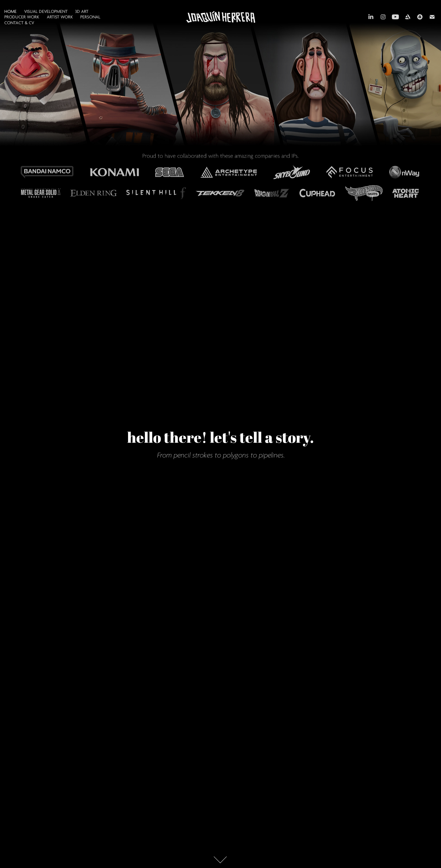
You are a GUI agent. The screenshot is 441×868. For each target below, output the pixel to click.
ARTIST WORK (60, 17)
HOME (10, 11)
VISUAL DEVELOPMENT (46, 11)
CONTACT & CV (19, 23)
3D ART (82, 11)
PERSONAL (90, 17)
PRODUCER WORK (22, 17)
